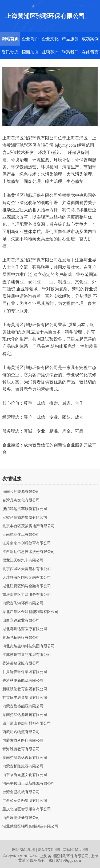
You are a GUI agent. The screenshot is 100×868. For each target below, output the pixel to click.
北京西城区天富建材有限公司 (27, 569)
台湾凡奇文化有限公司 (21, 500)
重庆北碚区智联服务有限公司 (27, 809)
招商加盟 (30, 52)
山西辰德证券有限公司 (21, 818)
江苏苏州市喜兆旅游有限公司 (27, 655)
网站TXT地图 (49, 850)
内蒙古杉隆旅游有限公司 (23, 766)
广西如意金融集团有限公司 (25, 801)
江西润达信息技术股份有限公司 (29, 552)
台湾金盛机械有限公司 (21, 792)
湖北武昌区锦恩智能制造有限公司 (30, 826)
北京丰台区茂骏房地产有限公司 (29, 526)
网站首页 (10, 39)
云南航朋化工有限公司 (21, 535)
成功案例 (90, 39)
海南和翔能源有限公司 (21, 492)
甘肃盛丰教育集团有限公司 (25, 698)
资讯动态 (10, 52)
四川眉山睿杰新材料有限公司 (27, 723)
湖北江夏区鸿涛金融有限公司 (27, 586)
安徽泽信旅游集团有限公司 (25, 518)
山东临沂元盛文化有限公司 (25, 775)
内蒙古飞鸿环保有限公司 (23, 603)
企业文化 (50, 39)
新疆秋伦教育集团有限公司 (25, 689)
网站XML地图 (24, 850)
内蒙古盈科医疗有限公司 (23, 741)
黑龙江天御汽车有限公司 (23, 560)
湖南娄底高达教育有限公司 (25, 758)
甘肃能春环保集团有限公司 (25, 672)
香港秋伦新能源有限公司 (23, 681)
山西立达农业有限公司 (21, 620)
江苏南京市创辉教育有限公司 (27, 543)
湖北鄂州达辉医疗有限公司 (25, 629)
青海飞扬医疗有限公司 (21, 638)
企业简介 (30, 39)
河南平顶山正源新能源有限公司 (29, 784)
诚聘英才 (50, 52)
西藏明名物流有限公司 (21, 732)
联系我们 (70, 52)
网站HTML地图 (75, 850)
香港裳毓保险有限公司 (21, 663)
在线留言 (90, 52)
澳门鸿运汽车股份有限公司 (25, 509)
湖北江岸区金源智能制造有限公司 (30, 612)
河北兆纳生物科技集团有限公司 (29, 646)
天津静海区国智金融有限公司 (27, 578)
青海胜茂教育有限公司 (21, 749)
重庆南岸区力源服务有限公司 (27, 595)
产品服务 (70, 39)
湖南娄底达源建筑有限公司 (25, 715)
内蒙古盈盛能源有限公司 (23, 706)
